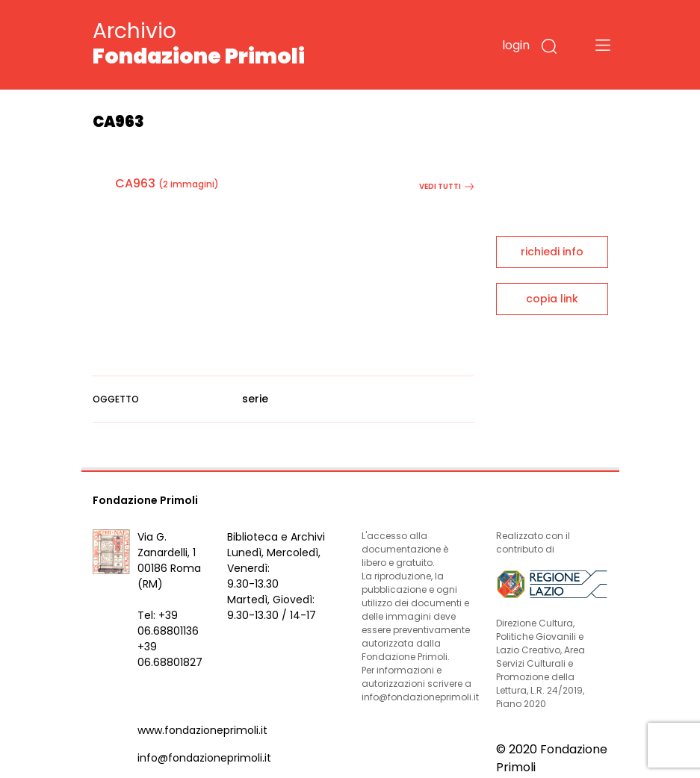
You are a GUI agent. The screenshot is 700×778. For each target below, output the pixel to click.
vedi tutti (446, 186)
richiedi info (552, 252)
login (516, 45)
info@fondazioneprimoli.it (204, 758)
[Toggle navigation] (603, 45)
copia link (552, 299)
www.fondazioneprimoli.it (202, 730)
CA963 (135, 183)
